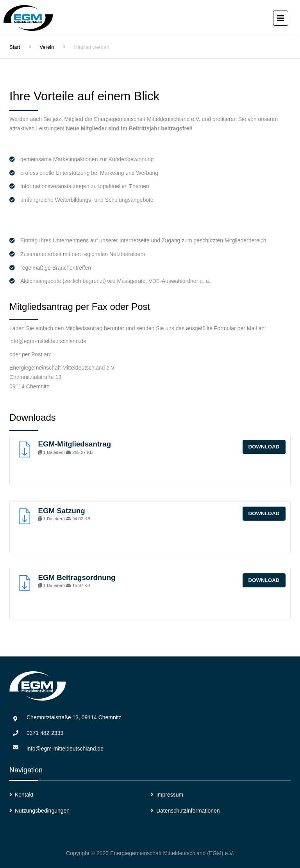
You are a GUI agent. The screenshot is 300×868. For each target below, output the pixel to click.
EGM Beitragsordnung (77, 577)
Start (15, 47)
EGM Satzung (62, 511)
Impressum (170, 795)
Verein (47, 47)
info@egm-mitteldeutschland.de (65, 749)
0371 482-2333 (45, 733)
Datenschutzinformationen (188, 811)
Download (264, 447)
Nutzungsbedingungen (42, 811)
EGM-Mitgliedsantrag (75, 444)
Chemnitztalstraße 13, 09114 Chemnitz (74, 717)
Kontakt (24, 795)
